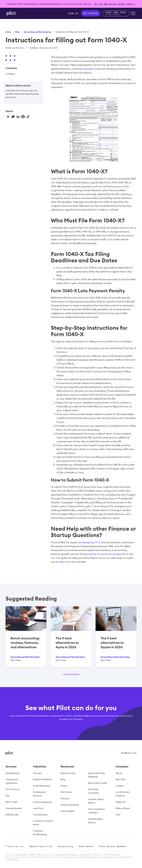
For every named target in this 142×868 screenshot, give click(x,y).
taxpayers (88, 69)
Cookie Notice (86, 846)
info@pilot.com (129, 753)
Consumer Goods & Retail (43, 823)
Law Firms (38, 808)
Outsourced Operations (12, 781)
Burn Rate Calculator (94, 791)
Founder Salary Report (96, 801)
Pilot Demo (66, 792)
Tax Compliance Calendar (96, 811)
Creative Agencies (42, 802)
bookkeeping (86, 542)
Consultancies (40, 815)
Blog (17, 32)
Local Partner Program (123, 794)
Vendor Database (70, 805)
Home (8, 32)
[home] (11, 13)
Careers (120, 786)
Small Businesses (42, 786)
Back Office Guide (98, 783)
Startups (37, 773)
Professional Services (39, 794)
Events (64, 786)
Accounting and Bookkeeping (37, 32)
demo (63, 562)
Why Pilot (121, 779)
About (119, 773)
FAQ (118, 815)
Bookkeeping (12, 773)
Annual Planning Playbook (96, 775)
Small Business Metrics (95, 821)
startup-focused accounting (104, 554)
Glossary (65, 798)
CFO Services (12, 789)
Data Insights (67, 811)
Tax (7, 796)
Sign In (73, 13)
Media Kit (121, 802)
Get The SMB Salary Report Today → (115, 4)
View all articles (71, 674)
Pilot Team (20, 48)
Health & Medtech (42, 779)
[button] (133, 13)
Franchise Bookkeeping (40, 833)
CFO (97, 542)
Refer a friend (123, 808)
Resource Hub (68, 773)
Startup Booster (14, 808)
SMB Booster (12, 815)
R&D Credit (11, 802)
